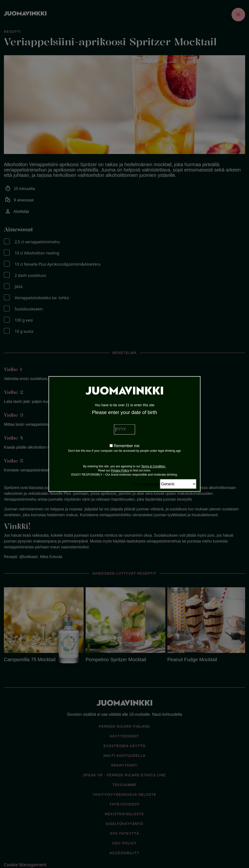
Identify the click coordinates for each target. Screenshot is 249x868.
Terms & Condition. (154, 467)
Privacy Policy (120, 471)
